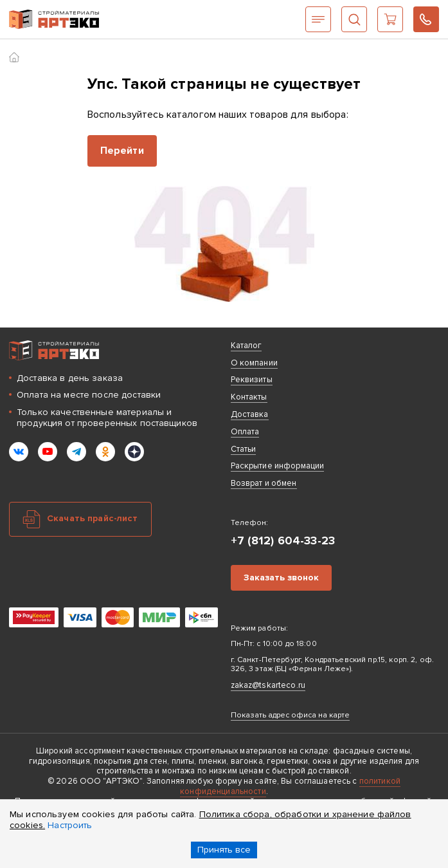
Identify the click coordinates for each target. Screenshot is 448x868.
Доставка (250, 414)
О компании (254, 363)
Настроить (70, 825)
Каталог (318, 19)
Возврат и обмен (264, 483)
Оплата (245, 432)
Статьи (244, 449)
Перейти (122, 151)
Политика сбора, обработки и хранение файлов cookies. (211, 820)
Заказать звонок (281, 577)
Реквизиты (252, 380)
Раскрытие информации (278, 466)
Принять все (224, 850)
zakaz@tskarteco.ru (268, 685)
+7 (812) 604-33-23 (426, 19)
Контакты (249, 397)
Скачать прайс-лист (93, 518)
